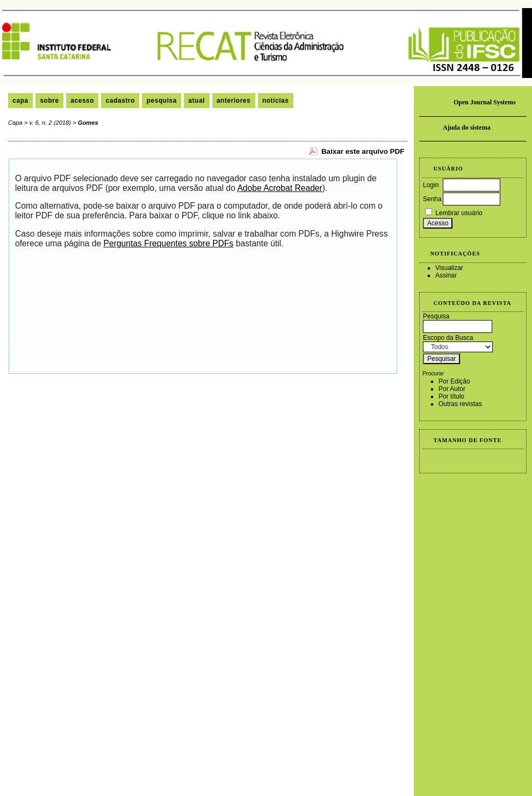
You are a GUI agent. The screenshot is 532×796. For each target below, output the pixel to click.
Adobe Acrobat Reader (279, 188)
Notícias (276, 101)
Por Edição (454, 381)
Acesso (82, 101)
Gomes (88, 123)
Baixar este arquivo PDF (363, 151)
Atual (197, 101)
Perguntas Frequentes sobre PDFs (169, 243)
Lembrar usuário (459, 213)
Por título (451, 396)
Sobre (49, 101)
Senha (432, 199)
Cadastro (120, 101)
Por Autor (452, 389)
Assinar (446, 275)
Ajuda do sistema (467, 127)
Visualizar (449, 268)
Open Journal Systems (484, 102)
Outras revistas (460, 404)
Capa (20, 101)
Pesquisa (162, 101)
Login (431, 185)
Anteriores (233, 101)
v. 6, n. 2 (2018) (51, 123)
